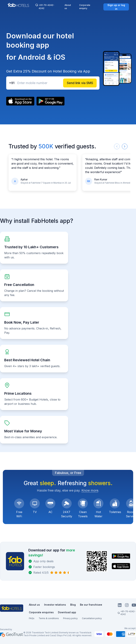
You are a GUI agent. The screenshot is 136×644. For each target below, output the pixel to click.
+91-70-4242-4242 (45, 7)
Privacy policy (70, 618)
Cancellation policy (92, 618)
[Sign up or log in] (116, 7)
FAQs (32, 618)
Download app (67, 612)
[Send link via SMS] (80, 83)
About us (68, 7)
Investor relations (55, 605)
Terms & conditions (49, 618)
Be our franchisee (91, 605)
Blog (73, 605)
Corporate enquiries (41, 612)
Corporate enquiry (85, 7)
